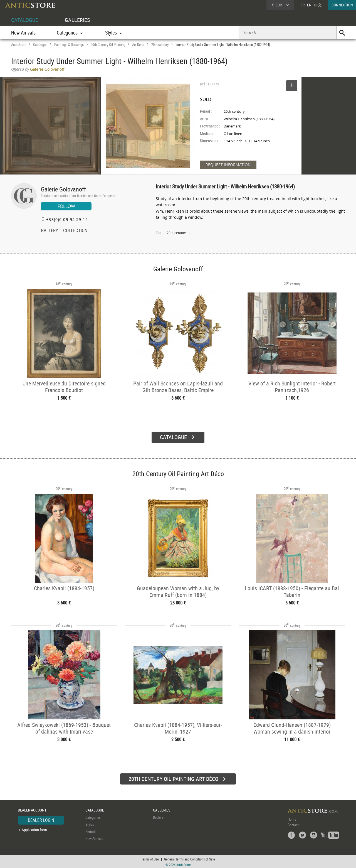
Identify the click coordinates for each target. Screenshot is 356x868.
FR (303, 5)
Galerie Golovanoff (63, 189)
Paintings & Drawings (69, 45)
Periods (91, 830)
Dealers (158, 817)
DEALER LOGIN (41, 819)
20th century (160, 45)
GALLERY (50, 231)
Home (292, 818)
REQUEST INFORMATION (228, 165)
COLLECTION (75, 231)
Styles (90, 823)
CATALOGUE (25, 20)
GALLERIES (77, 20)
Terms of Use (150, 858)
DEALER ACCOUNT (32, 809)
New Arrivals (23, 33)
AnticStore (19, 45)
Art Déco (138, 45)
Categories (93, 817)
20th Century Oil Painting (108, 45)
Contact (293, 824)
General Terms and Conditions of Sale (190, 858)
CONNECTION (342, 5)
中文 (318, 5)
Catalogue (40, 45)
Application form (34, 829)
